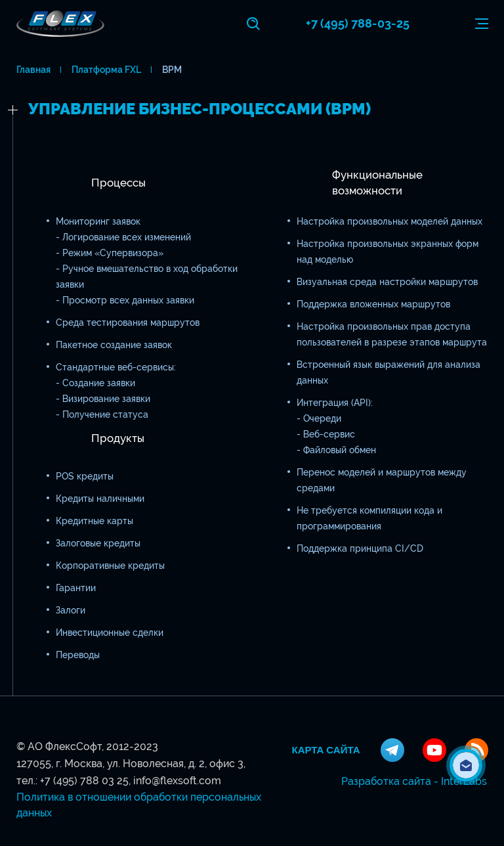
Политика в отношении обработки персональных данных (139, 805)
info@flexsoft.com (177, 781)
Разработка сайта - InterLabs (414, 781)
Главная (33, 70)
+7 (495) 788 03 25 (84, 781)
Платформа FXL (106, 70)
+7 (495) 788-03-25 (358, 23)
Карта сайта (326, 750)
